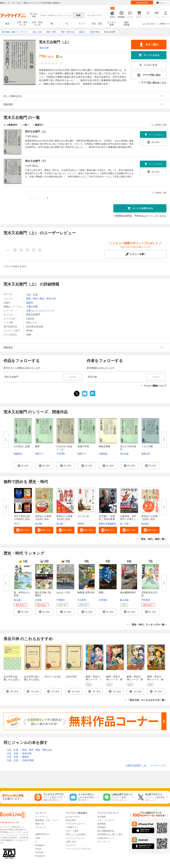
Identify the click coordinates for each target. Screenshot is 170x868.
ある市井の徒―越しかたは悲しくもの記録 (32, 679)
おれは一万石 (63, 592)
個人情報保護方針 (106, 831)
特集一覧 (39, 824)
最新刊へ (39, 125)
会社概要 (102, 817)
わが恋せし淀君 (22, 446)
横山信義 (124, 600)
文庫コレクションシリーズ (40, 311)
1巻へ (26, 125)
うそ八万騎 (147, 446)
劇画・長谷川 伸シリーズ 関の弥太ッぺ (135, 679)
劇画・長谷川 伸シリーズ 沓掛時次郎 (114, 679)
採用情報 (102, 824)
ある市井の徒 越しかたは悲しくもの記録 (12, 679)
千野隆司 (61, 600)
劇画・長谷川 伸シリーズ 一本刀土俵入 (94, 679)
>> (139, 198)
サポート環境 (72, 831)
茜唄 (101, 592)
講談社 (30, 303)
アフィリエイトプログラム (78, 849)
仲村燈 (81, 524)
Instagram (40, 845)
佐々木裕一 (125, 524)
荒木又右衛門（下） (36, 161)
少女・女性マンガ (37, 24)
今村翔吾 (103, 600)
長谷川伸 (44, 48)
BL (52, 24)
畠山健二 (39, 524)
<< (31, 198)
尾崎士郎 (146, 454)
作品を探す (71, 820)
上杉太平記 (71, 677)
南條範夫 (18, 454)
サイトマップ (104, 842)
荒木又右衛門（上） (36, 132)
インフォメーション (75, 838)
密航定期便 (105, 446)
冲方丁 (17, 524)
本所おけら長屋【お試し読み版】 (149, 519)
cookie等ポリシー (106, 838)
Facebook (40, 856)
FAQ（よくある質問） (76, 834)
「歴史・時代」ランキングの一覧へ (148, 625)
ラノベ (82, 24)
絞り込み (34, 15)
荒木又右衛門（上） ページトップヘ (146, 766)
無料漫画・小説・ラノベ (47, 820)
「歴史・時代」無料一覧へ (153, 539)
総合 (7, 24)
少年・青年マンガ (22, 24)
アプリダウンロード (75, 824)
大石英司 (82, 600)
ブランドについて (106, 820)
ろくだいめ (83, 516)
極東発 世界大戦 (86, 592)
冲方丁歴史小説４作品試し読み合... (22, 519)
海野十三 (39, 454)
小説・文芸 (97, 24)
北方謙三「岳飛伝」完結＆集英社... (107, 519)
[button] (23, 466)
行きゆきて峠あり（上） (64, 448)
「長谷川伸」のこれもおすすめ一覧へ (147, 700)
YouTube (39, 852)
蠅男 (37, 446)
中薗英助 (103, 454)
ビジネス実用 (112, 24)
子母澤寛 (61, 454)
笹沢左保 (124, 454)
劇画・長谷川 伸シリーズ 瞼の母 (155, 679)
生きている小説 (53, 677)
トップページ (42, 817)
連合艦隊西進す (128, 592)
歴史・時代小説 (48, 299)
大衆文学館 (32, 307)
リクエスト (71, 845)
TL (67, 24)
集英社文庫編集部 (107, 524)
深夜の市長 (83, 446)
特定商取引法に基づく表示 (110, 834)
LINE (38, 838)
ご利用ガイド (164, 24)
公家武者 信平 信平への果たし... (129, 518)
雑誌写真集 (126, 24)
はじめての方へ (150, 24)
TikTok (38, 849)
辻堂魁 (38, 600)
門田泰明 (146, 600)
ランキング (41, 827)
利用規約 (102, 827)
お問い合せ (71, 842)
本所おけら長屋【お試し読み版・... (43, 519)
